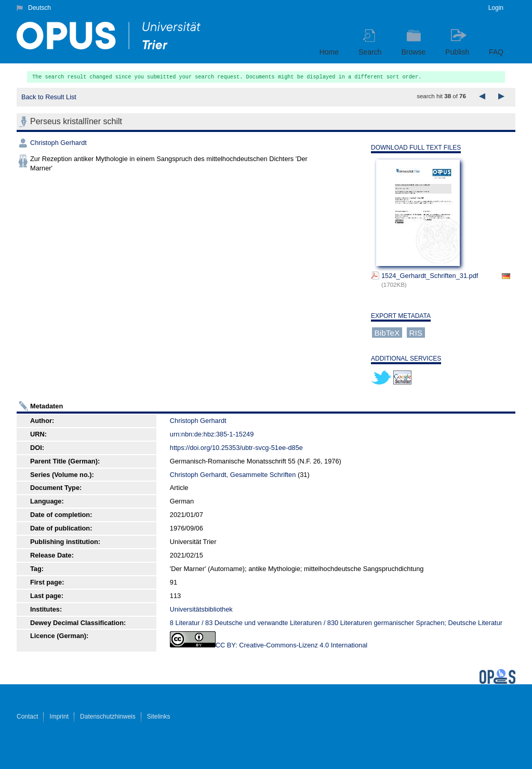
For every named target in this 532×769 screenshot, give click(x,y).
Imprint (59, 717)
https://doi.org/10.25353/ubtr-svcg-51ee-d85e (236, 448)
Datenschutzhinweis (108, 717)
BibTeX (387, 332)
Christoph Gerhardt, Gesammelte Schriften (233, 475)
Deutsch (39, 8)
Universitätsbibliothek (201, 609)
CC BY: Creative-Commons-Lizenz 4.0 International (291, 645)
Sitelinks (159, 717)
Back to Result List (49, 97)
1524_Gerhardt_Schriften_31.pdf (430, 276)
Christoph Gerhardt (58, 143)
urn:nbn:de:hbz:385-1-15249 (212, 434)
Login (496, 8)
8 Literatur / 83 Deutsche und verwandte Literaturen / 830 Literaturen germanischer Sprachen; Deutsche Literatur (336, 623)
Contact (27, 717)
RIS (416, 332)
